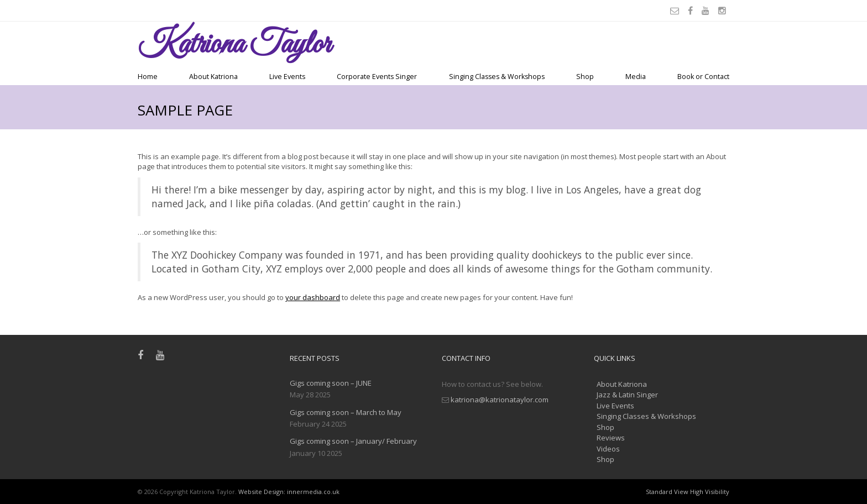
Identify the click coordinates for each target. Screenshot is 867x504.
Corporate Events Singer (377, 77)
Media (636, 77)
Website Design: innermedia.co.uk (289, 492)
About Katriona (213, 77)
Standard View (667, 492)
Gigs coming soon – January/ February (353, 441)
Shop (585, 77)
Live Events (287, 77)
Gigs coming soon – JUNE (331, 383)
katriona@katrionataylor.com (500, 400)
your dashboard (313, 297)
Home (148, 77)
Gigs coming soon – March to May (346, 412)
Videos (608, 449)
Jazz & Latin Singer (627, 395)
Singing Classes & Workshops (497, 77)
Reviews (611, 438)
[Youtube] (707, 11)
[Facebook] (692, 11)
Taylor (234, 45)
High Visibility (710, 492)
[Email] (676, 11)
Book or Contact (703, 77)
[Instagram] (724, 11)
